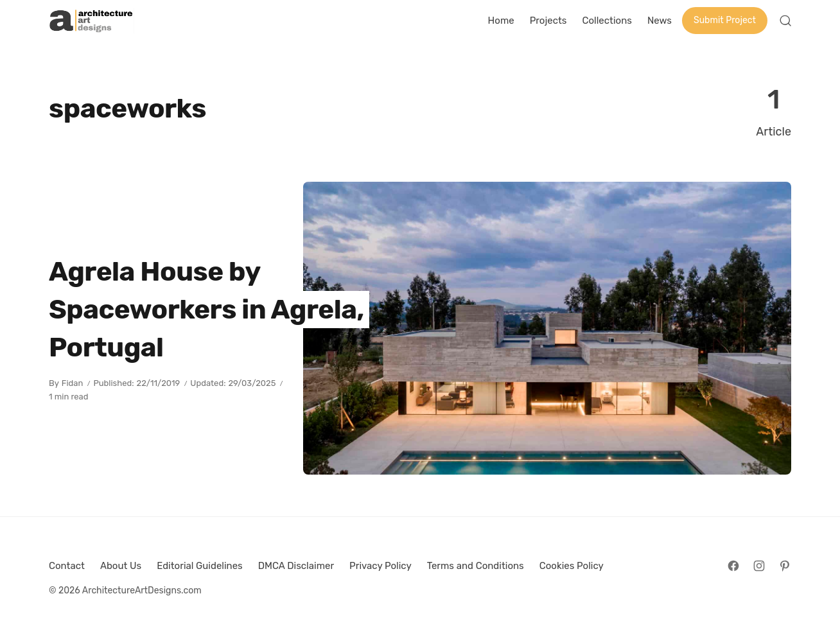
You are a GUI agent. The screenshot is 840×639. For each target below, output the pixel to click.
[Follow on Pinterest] (785, 566)
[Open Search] (785, 21)
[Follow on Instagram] (759, 566)
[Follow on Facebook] (733, 566)
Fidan (73, 383)
